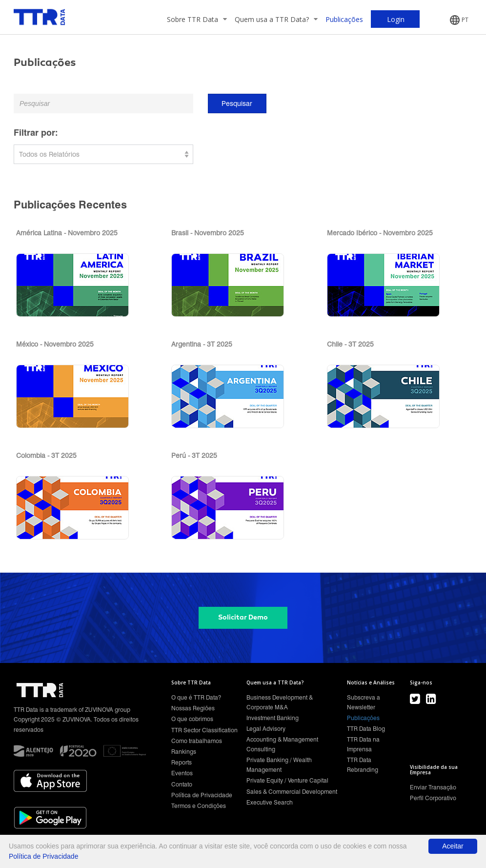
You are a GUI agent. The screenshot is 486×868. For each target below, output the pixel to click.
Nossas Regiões (193, 708)
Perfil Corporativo (433, 798)
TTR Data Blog (366, 729)
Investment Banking (273, 718)
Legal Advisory (266, 729)
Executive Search (270, 802)
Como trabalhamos (197, 741)
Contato (182, 784)
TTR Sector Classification (204, 730)
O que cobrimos (192, 719)
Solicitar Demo (243, 617)
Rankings (184, 752)
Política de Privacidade (202, 795)
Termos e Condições (199, 806)
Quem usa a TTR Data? (276, 19)
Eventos (182, 773)
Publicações (344, 19)
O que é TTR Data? (196, 697)
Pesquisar (237, 103)
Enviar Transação (433, 787)
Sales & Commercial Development (292, 792)
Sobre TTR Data (197, 19)
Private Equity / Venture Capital (287, 780)
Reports (182, 762)
